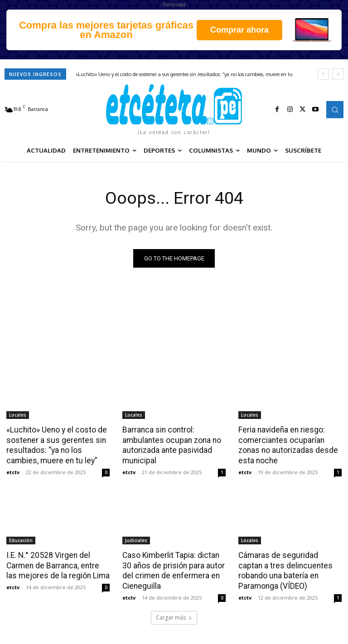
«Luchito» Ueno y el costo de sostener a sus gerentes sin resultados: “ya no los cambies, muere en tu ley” (55, 445)
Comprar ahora (239, 30)
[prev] (323, 74)
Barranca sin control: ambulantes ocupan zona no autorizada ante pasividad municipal (170, 445)
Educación (21, 539)
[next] (338, 74)
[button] (335, 110)
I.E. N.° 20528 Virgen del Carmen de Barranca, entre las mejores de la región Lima (57, 564)
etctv (13, 471)
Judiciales (136, 539)
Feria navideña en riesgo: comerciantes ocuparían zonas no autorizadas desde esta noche (287, 445)
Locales (18, 415)
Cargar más (174, 615)
